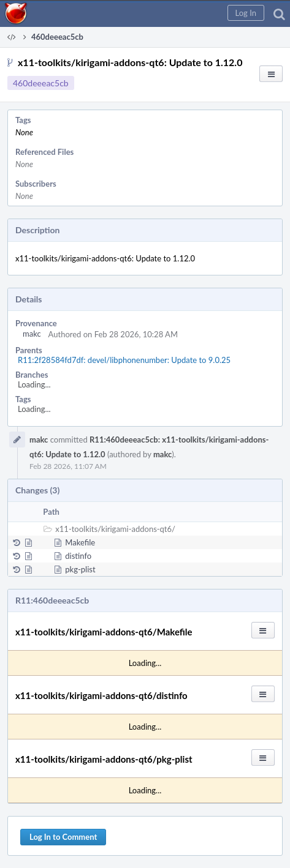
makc (32, 334)
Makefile (80, 542)
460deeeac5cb (41, 83)
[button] (246, 13)
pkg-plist (80, 569)
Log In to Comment (63, 837)
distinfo (78, 556)
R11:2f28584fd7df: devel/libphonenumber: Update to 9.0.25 (124, 360)
